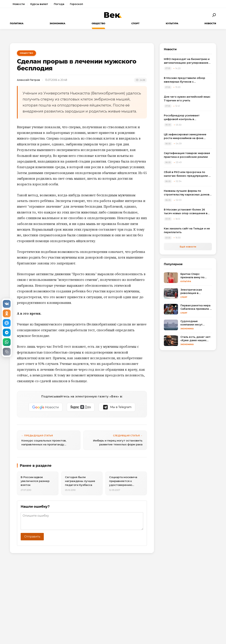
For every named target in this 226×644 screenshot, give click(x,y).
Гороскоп (76, 4)
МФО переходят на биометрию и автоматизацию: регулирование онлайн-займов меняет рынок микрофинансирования (187, 61)
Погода (59, 4)
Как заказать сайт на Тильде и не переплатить (187, 230)
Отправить (32, 537)
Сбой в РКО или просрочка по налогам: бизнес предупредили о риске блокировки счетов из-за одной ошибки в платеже (187, 174)
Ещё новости (188, 247)
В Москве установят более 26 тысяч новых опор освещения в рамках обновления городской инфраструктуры (186, 212)
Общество (98, 23)
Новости (19, 4)
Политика (17, 23)
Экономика (57, 23)
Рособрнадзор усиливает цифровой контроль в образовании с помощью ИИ (183, 118)
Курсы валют (39, 4)
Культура (172, 23)
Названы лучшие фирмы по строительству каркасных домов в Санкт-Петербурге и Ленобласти (188, 193)
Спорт (135, 23)
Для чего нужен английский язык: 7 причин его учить (187, 99)
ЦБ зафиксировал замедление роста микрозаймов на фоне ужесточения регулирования (185, 136)
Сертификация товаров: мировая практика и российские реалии (187, 155)
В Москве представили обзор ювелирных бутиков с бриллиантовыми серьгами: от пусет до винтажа (185, 80)
